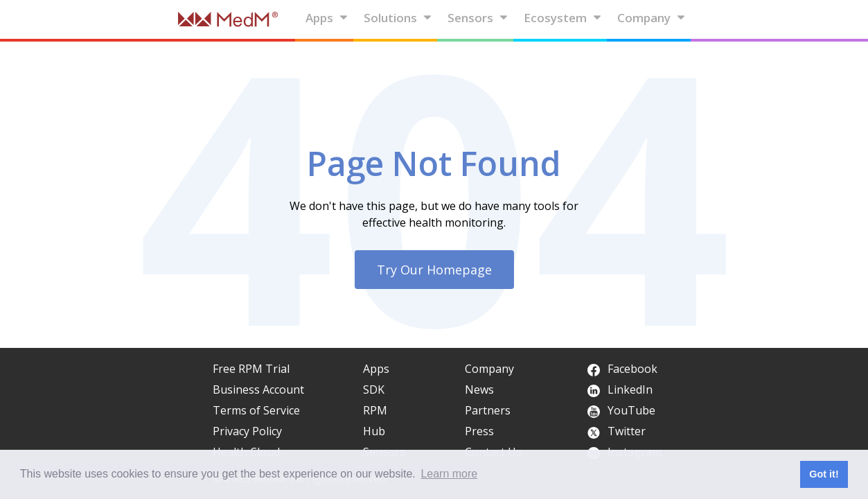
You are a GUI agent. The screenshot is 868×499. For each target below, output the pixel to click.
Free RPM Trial (251, 369)
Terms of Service (256, 410)
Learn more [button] (449, 474)
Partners (488, 410)
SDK (374, 389)
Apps (327, 18)
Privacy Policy (247, 431)
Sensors (478, 18)
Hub (374, 431)
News (479, 389)
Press (479, 431)
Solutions (398, 18)
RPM (375, 410)
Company (652, 18)
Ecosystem (563, 18)
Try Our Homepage (434, 270)
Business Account (258, 389)
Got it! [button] (824, 474)
